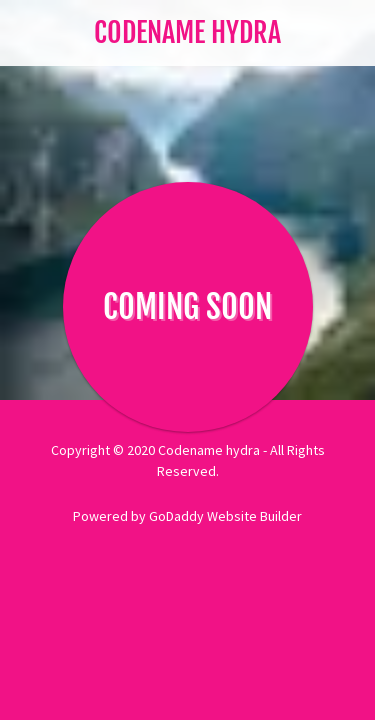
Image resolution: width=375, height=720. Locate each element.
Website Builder (254, 516)
